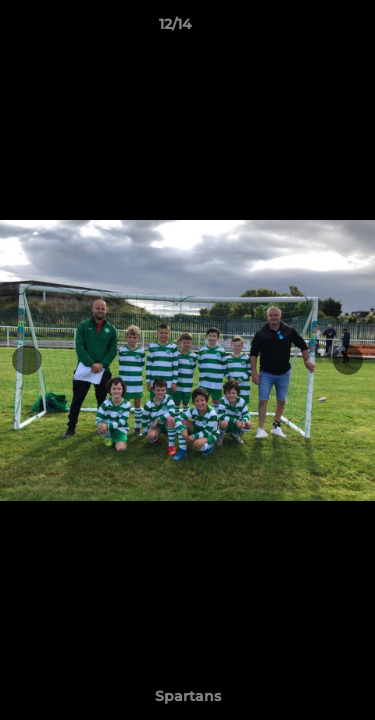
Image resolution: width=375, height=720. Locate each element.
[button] (303, 29)
